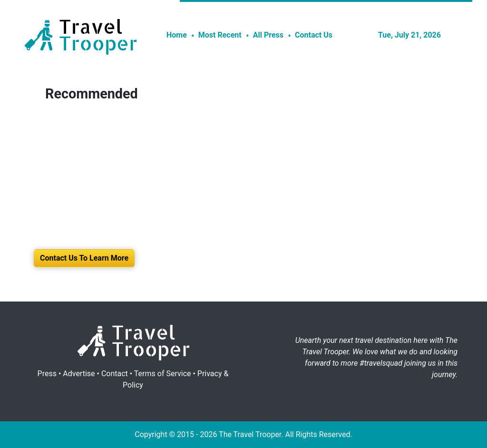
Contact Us (314, 35)
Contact (115, 374)
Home (177, 35)
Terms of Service (163, 374)
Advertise (79, 374)
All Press (268, 35)
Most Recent (220, 35)
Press (47, 374)
